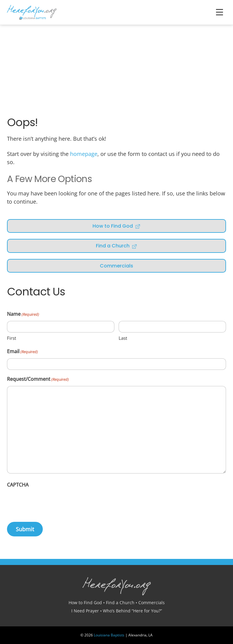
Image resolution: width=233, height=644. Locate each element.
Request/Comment (38, 379)
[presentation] (53, 503)
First (12, 338)
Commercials (116, 266)
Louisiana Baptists (109, 635)
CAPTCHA (18, 485)
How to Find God (116, 226)
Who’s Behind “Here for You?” (132, 611)
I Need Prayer (85, 611)
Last (123, 338)
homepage (84, 154)
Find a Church (116, 246)
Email (22, 352)
